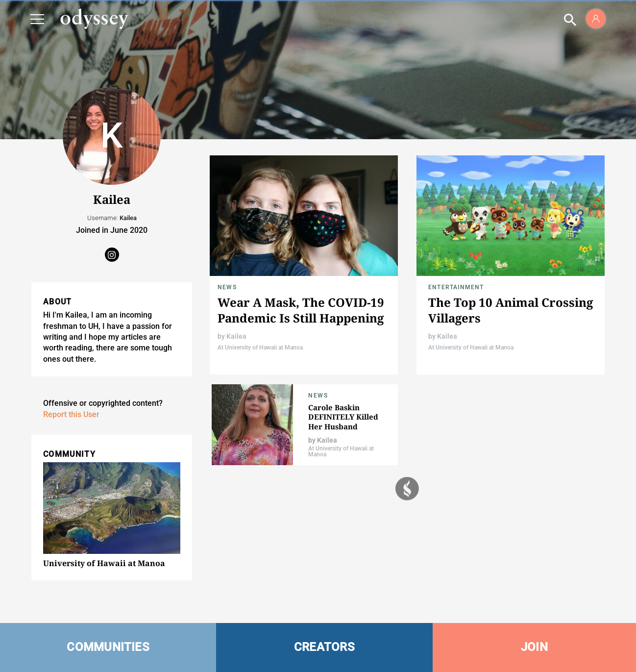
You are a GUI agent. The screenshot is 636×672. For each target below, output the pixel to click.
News (227, 287)
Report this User (71, 414)
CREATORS (324, 647)
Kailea (236, 336)
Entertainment (456, 287)
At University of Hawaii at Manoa (260, 348)
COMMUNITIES (108, 647)
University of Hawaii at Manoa (104, 563)
